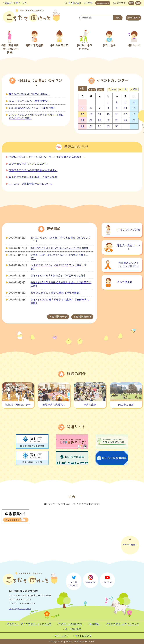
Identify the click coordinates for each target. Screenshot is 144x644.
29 (108, 126)
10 (125, 108)
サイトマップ (62, 636)
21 (100, 120)
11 (134, 108)
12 (83, 114)
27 (91, 126)
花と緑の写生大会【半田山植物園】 (30, 94)
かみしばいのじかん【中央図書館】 (30, 101)
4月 (83, 89)
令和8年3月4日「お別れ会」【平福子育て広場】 (59, 276)
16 (117, 114)
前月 (93, 90)
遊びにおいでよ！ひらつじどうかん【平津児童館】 (60, 248)
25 (134, 120)
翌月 (100, 90)
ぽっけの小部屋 (73, 629)
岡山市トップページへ (16, 3)
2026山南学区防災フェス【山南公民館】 (33, 108)
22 (108, 120)
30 (117, 126)
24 (125, 120)
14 (100, 114)
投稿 (135, 89)
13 (91, 114)
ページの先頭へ (130, 545)
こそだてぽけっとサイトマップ (123, 624)
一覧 (125, 89)
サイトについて (83, 636)
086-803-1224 (24, 600)
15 (108, 114)
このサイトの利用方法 (70, 624)
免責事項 (94, 624)
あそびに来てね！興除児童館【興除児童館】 (56, 293)
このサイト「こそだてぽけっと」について (29, 624)
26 (83, 126)
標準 (131, 3)
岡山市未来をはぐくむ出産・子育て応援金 (33, 177)
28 (100, 126)
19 (83, 120)
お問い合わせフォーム (20, 609)
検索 (114, 89)
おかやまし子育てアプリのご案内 (28, 164)
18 (134, 114)
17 (125, 114)
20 (91, 120)
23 (117, 120)
